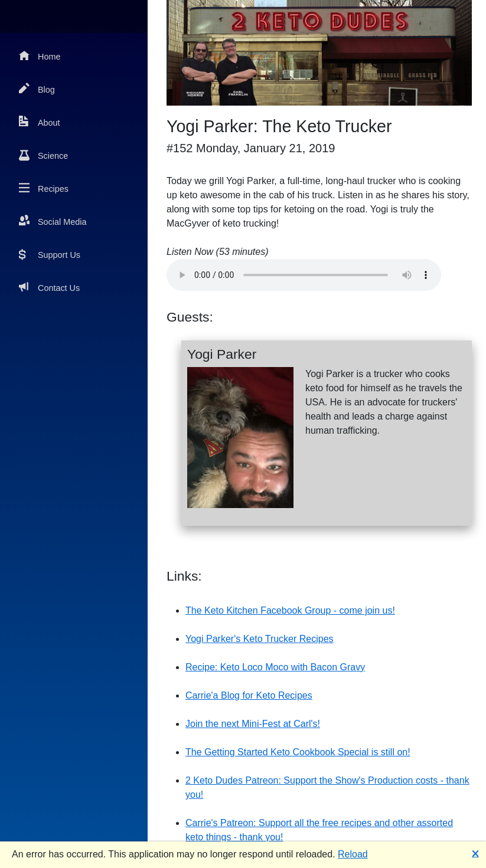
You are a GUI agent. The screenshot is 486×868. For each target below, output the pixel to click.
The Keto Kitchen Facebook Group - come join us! (290, 610)
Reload (353, 854)
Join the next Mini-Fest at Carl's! (253, 724)
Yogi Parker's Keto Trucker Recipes (260, 639)
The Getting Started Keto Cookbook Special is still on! (298, 752)
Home (40, 56)
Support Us (50, 254)
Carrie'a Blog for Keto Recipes (249, 695)
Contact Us (49, 287)
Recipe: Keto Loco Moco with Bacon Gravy (275, 667)
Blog (37, 89)
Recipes (44, 188)
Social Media (53, 221)
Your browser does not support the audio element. (304, 275)
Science (43, 155)
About (40, 122)
